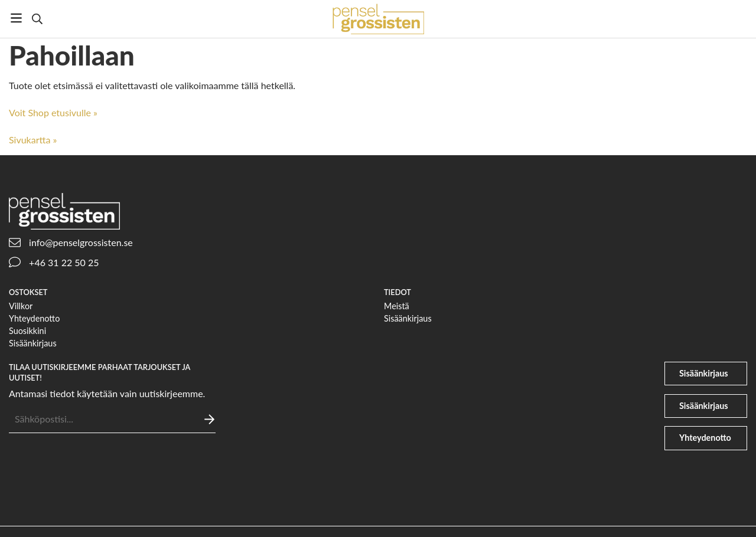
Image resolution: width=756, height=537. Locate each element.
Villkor (21, 306)
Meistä (397, 306)
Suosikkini (27, 331)
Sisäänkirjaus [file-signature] (704, 406)
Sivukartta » (33, 140)
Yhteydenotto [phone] (705, 438)
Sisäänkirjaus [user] (704, 373)
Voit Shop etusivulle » (53, 112)
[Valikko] (16, 18)
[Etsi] (37, 19)
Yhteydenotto (34, 318)
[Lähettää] (209, 419)
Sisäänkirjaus (33, 343)
